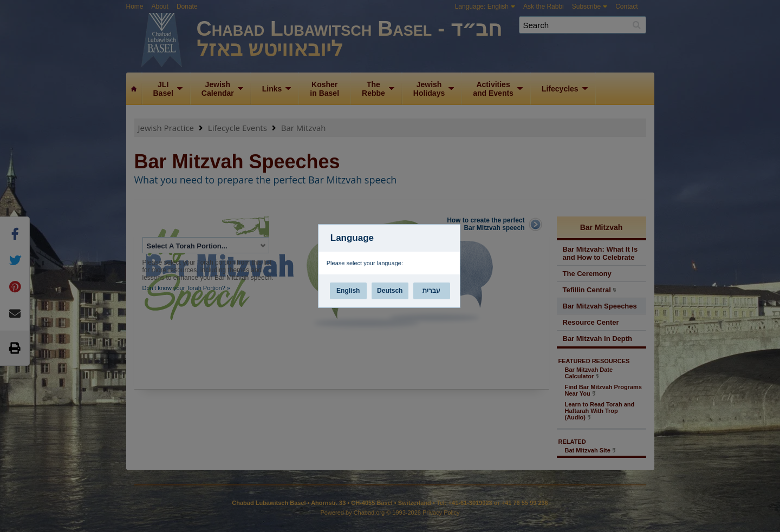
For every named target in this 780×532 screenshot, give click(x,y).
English (348, 291)
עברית (431, 291)
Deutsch (390, 291)
